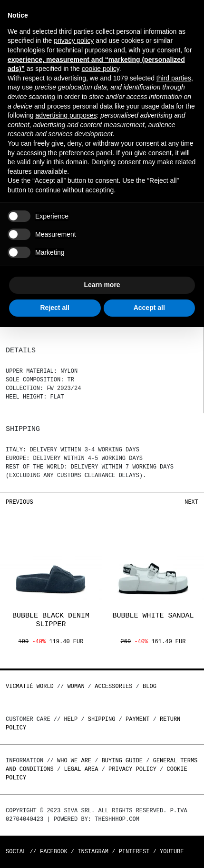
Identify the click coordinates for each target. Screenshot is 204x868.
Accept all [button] (149, 308)
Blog (150, 686)
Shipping (102, 719)
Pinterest (134, 852)
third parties (174, 78)
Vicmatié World (30, 686)
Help (71, 719)
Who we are (74, 761)
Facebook (54, 852)
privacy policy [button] (74, 40)
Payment (137, 719)
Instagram (93, 852)
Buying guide (122, 761)
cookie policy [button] (101, 69)
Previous (19, 502)
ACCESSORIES (113, 686)
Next (191, 502)
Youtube (172, 852)
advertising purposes (66, 115)
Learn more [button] (102, 285)
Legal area (81, 769)
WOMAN (76, 686)
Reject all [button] (55, 308)
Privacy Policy (132, 769)
